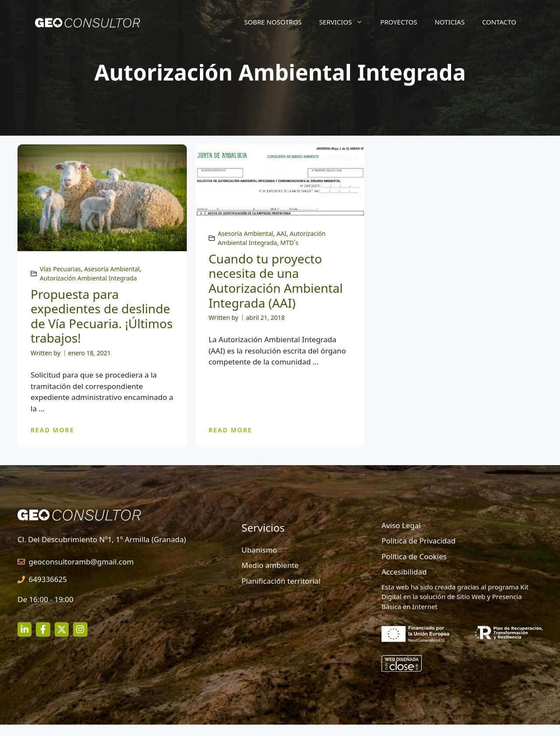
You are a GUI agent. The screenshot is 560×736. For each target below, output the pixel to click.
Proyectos (399, 22)
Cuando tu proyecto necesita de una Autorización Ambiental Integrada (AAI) (276, 281)
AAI (282, 233)
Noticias (449, 22)
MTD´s (289, 243)
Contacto (499, 22)
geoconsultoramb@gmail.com (81, 562)
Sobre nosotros (273, 22)
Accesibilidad (404, 572)
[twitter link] (62, 629)
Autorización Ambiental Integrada (88, 278)
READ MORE (52, 430)
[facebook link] (43, 629)
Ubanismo (259, 550)
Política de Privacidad (418, 541)
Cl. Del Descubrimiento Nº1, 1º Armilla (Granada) (102, 539)
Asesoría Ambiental (112, 269)
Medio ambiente (270, 565)
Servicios (346, 22)
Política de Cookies (414, 556)
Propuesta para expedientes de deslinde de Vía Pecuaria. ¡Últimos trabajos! (102, 316)
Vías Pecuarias (60, 269)
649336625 (48, 579)
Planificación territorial (281, 581)
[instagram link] (24, 629)
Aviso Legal (401, 525)
